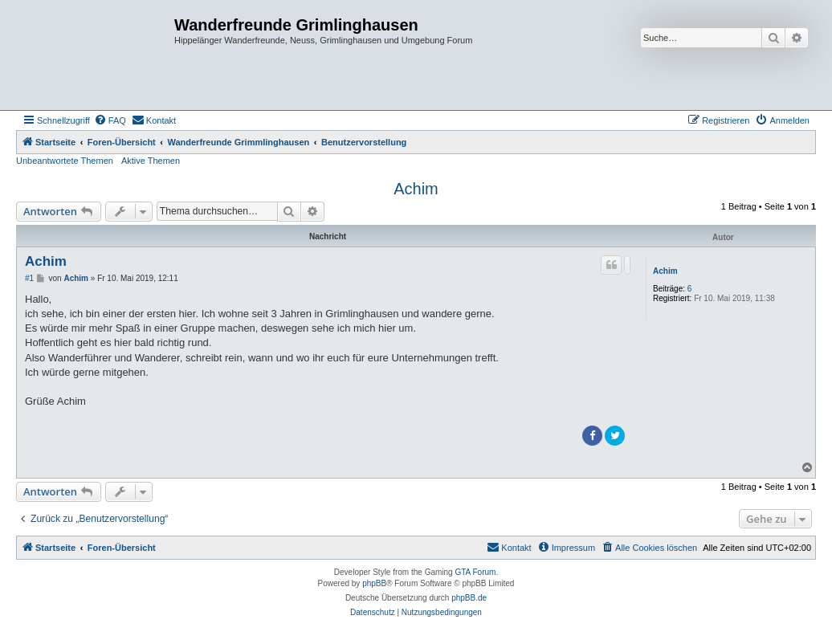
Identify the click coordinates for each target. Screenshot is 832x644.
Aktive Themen (151, 161)
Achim (416, 189)
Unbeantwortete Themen (65, 161)
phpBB (374, 583)
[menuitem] (110, 120)
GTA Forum (475, 572)
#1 (29, 278)
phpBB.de (469, 598)
